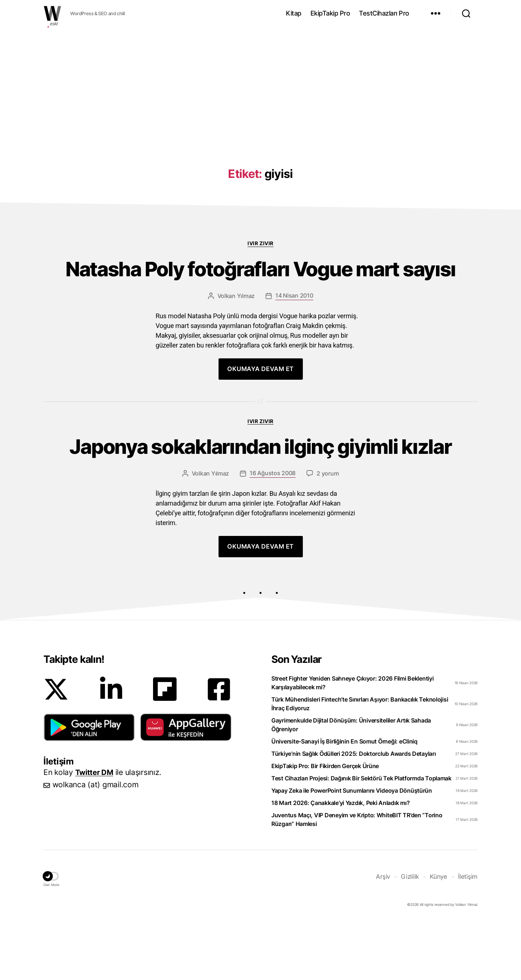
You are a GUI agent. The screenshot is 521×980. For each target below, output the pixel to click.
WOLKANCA (52, 13)
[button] (89, 788)
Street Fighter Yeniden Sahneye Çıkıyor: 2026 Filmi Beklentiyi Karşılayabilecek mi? (353, 743)
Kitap (294, 13)
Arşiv (386, 937)
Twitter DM (95, 833)
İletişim (468, 937)
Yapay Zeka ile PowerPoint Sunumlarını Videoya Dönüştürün (352, 851)
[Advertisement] (260, 84)
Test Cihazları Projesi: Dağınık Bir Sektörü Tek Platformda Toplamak (361, 839)
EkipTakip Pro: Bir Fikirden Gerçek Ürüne (325, 826)
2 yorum (328, 534)
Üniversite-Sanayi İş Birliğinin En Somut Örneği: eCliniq (344, 802)
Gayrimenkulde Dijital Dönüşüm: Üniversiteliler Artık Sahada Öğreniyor (351, 785)
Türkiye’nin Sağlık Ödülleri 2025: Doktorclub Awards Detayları (354, 814)
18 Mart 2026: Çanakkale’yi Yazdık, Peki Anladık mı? (340, 863)
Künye (440, 937)
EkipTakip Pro (330, 13)
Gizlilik (413, 937)
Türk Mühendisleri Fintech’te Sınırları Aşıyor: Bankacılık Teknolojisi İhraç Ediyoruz (360, 764)
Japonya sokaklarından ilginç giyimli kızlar (260, 492)
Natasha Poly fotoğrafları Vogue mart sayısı (260, 284)
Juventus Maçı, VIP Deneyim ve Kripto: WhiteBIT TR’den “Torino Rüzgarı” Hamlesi (357, 880)
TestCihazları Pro (384, 13)
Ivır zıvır (260, 243)
